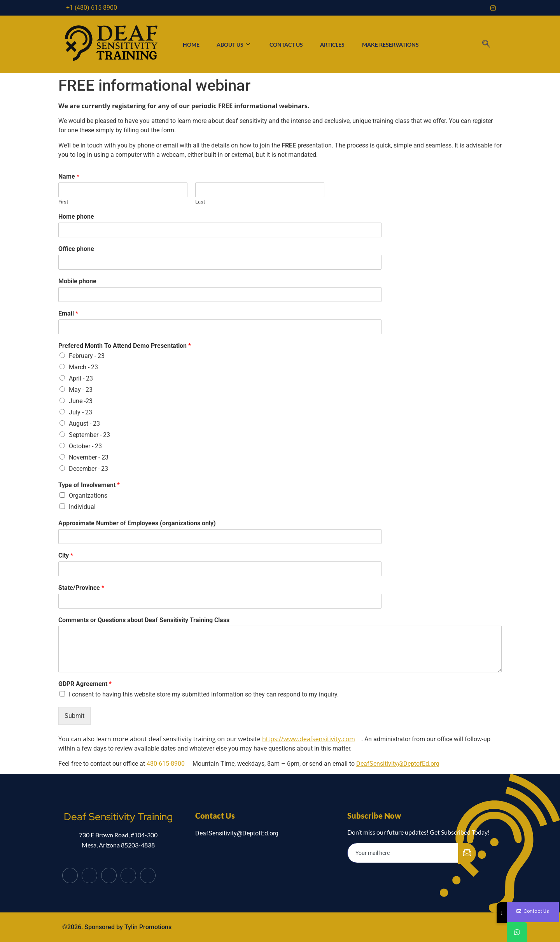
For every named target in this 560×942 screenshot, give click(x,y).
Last (200, 202)
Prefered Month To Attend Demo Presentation (125, 346)
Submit (74, 716)
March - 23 (83, 367)
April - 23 (81, 378)
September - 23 (89, 435)
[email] (403, 853)
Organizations (88, 496)
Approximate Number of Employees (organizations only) (137, 523)
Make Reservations (395, 45)
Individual (82, 507)
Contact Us (286, 45)
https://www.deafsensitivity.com (309, 739)
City (66, 555)
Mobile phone (77, 281)
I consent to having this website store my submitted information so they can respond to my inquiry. (204, 694)
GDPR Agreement (85, 684)
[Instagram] (493, 8)
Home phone (76, 217)
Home (186, 45)
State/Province (81, 588)
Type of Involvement (89, 485)
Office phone (76, 249)
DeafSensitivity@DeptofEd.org (398, 764)
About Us (231, 45)
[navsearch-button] (486, 45)
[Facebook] (70, 875)
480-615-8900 (166, 764)
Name (69, 176)
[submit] (467, 853)
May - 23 (81, 390)
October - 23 (85, 446)
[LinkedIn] (109, 875)
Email (68, 313)
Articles (335, 45)
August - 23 (84, 424)
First (63, 202)
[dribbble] (128, 875)
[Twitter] (89, 875)
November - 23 (89, 457)
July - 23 (80, 412)
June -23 (81, 401)
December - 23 (88, 469)
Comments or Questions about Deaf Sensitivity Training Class (144, 620)
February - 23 (87, 356)
